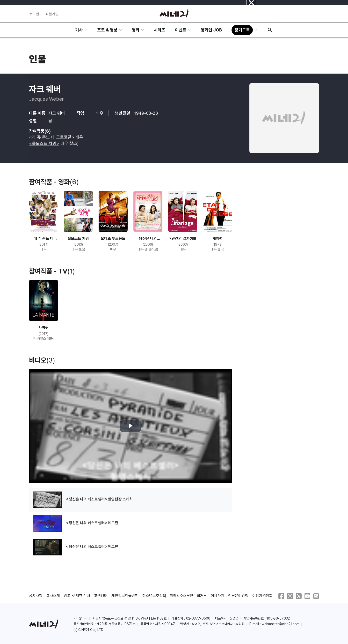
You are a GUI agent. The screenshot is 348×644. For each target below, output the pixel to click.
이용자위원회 (262, 596)
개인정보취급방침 (125, 596)
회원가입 (52, 14)
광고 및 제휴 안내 (77, 596)
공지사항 (36, 596)
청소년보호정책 (154, 596)
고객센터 (101, 596)
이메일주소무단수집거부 (188, 596)
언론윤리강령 (238, 596)
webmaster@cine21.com (281, 624)
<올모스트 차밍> (44, 143)
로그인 (34, 14)
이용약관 (217, 596)
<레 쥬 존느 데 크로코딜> (52, 137)
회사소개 (53, 596)
